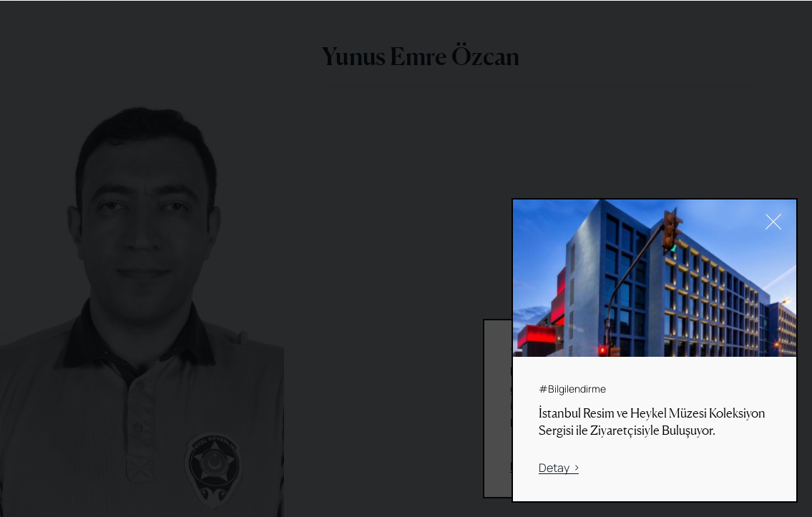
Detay (559, 468)
